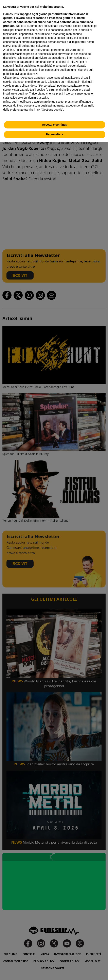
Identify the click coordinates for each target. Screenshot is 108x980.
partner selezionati (38, 46)
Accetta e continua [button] (55, 125)
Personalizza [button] (55, 134)
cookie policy (65, 38)
